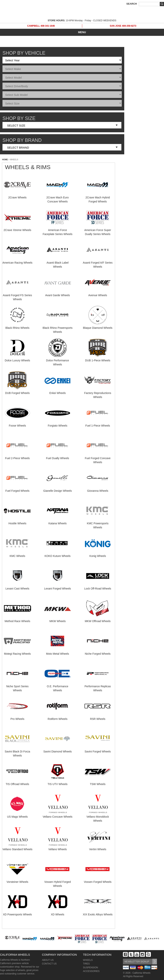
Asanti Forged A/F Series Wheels (98, 263)
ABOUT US (48, 960)
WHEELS (88, 960)
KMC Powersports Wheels (98, 523)
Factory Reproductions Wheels (98, 393)
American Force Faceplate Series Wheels (58, 230)
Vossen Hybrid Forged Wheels (58, 882)
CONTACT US (49, 964)
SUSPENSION (91, 968)
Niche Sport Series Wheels (17, 686)
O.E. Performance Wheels (58, 686)
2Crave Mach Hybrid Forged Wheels (98, 197)
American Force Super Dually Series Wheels (98, 230)
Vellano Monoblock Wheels (98, 817)
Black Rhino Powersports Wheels (58, 328)
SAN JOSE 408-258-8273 (123, 26)
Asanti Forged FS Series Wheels (17, 295)
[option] (13, 939)
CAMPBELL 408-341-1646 (41, 26)
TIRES (86, 964)
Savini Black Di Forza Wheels (17, 751)
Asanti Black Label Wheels (58, 263)
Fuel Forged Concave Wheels (98, 458)
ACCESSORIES (91, 971)
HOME (5, 160)
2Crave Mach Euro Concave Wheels (58, 197)
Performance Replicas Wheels (98, 686)
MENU (82, 32)
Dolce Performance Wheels (58, 360)
